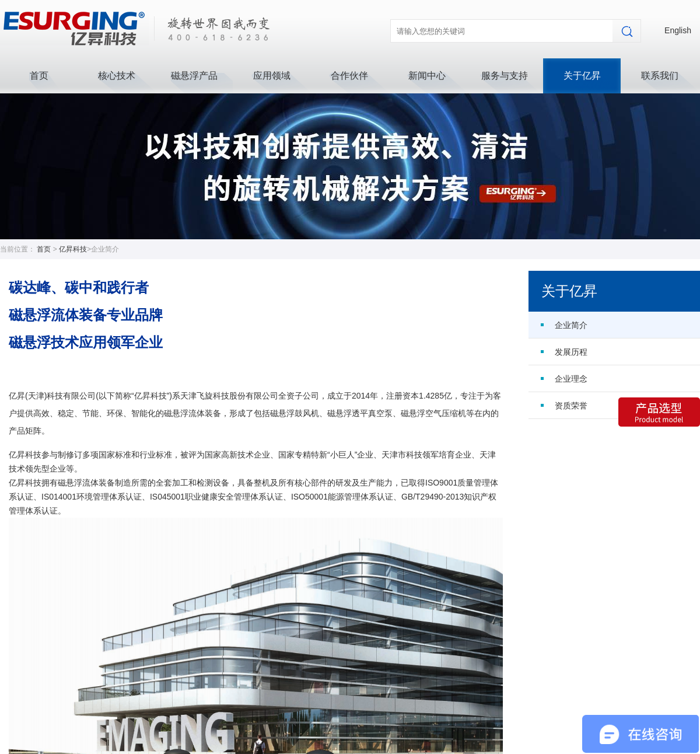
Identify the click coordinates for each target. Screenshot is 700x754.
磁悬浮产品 (194, 76)
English (678, 30)
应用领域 (272, 76)
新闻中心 (427, 76)
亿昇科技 (73, 249)
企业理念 (571, 379)
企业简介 (571, 325)
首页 (39, 76)
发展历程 (571, 352)
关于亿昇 (582, 76)
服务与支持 (505, 76)
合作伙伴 (349, 76)
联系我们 (660, 76)
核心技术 (117, 76)
